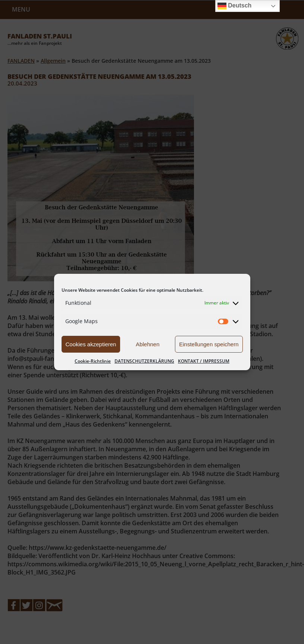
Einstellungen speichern (209, 344)
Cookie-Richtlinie (93, 361)
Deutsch (235, 6)
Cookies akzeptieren (91, 344)
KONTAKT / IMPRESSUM (204, 361)
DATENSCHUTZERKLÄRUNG (144, 361)
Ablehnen (148, 344)
